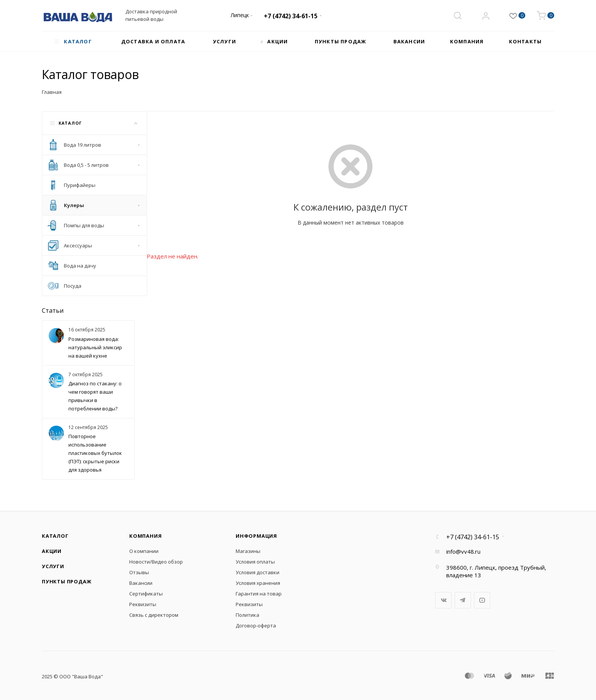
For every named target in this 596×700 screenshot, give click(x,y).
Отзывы (139, 572)
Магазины (248, 551)
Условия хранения (258, 583)
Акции (52, 551)
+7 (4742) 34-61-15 (291, 16)
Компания (145, 536)
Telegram (463, 600)
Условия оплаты (255, 562)
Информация (256, 536)
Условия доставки (258, 572)
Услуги (53, 566)
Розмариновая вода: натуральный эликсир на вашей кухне (95, 347)
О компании (144, 551)
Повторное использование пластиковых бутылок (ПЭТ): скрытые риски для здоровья (95, 453)
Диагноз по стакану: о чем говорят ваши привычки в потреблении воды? (95, 396)
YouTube (482, 600)
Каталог (55, 536)
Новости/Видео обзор (156, 562)
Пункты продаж (67, 581)
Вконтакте (443, 600)
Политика (247, 615)
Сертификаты (146, 594)
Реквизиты (143, 604)
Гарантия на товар (259, 594)
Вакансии (141, 583)
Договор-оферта (256, 626)
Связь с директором (154, 615)
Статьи (53, 310)
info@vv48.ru (463, 551)
